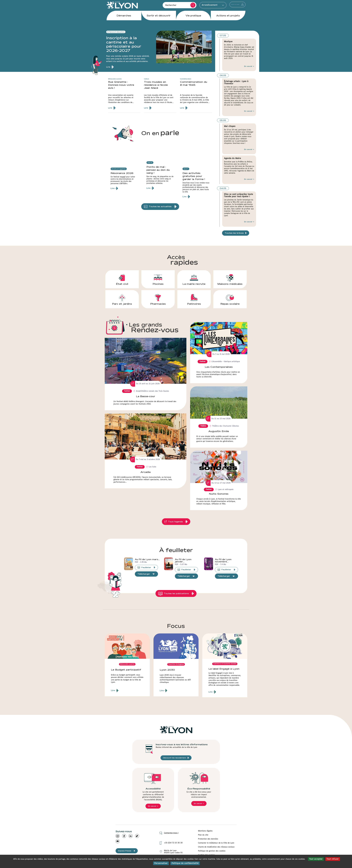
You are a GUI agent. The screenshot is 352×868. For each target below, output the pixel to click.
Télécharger (146, 575)
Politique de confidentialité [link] (185, 863)
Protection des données (208, 840)
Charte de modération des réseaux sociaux (216, 848)
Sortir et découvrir (159, 20)
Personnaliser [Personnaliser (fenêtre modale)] (161, 863)
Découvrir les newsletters (176, 759)
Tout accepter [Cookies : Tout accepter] (316, 859)
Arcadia (145, 472)
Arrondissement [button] (197, 7)
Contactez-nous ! (168, 834)
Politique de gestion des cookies (212, 852)
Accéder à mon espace (230, 7)
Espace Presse (127, 852)
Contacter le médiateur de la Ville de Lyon (216, 844)
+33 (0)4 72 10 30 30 (170, 842)
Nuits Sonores (219, 494)
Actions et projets (228, 20)
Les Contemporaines (219, 367)
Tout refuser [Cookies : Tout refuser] (333, 859)
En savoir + (249, 66)
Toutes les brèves (236, 233)
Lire (115, 691)
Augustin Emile (219, 431)
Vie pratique (193, 20)
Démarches (124, 20)
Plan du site (203, 836)
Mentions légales (205, 832)
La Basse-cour (146, 396)
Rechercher (178, 7)
